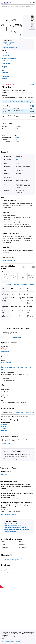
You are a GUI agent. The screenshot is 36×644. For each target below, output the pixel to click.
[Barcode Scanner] (31, 3)
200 (17, 160)
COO (12, 44)
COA (5, 44)
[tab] (4, 11)
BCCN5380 (4, 424)
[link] (5, 640)
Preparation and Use (9, 260)
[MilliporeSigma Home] (8, 3)
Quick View (8, 285)
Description (5, 56)
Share (32, 84)
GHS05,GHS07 (5, 351)
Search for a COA (6, 443)
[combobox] (18, 6)
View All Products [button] (18, 338)
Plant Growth (5, 474)
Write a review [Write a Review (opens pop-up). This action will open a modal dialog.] (15, 93)
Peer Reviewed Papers (5, 72)
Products (3, 11)
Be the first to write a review (12, 573)
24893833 (17, 137)
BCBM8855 (4, 433)
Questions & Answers (5, 77)
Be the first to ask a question (11, 560)
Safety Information (7, 61)
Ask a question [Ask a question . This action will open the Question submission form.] (24, 93)
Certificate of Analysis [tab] (7, 412)
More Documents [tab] (30, 412)
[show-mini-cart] (34, 3)
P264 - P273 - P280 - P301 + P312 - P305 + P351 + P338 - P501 (17, 368)
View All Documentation (10, 48)
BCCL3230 (4, 426)
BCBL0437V (4, 431)
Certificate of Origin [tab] (19, 412)
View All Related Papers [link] (8, 515)
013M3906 (4, 429)
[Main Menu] (2, 3)
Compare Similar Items (9, 58)
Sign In (7, 102)
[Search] (33, 6)
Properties (5, 53)
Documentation (6, 63)
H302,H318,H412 (6, 362)
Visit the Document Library (10, 459)
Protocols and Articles (5, 67)
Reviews (4, 81)
